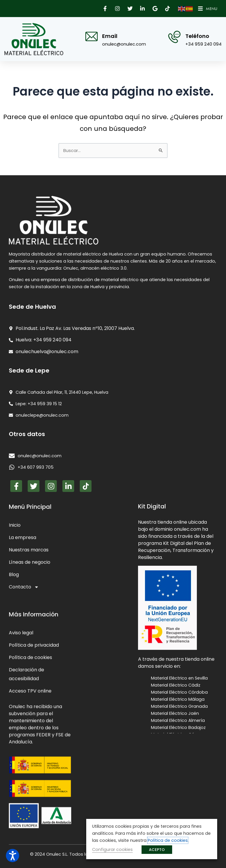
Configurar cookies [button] (112, 849)
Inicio (15, 814)
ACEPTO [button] (157, 850)
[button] (106, 9)
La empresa (23, 827)
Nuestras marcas (29, 839)
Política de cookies (168, 840)
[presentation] (113, 566)
